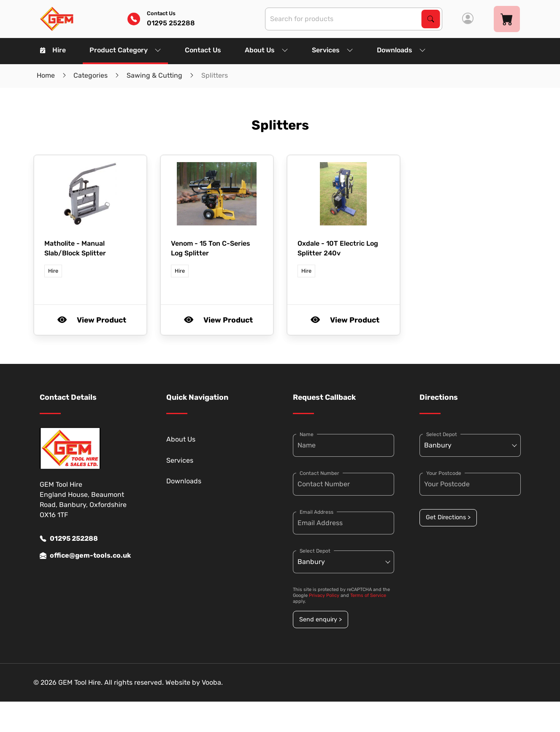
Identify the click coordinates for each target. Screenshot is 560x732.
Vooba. (212, 682)
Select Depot (315, 551)
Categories (91, 75)
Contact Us (203, 50)
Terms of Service (368, 595)
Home (46, 75)
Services (333, 50)
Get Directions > (448, 517)
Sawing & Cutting (154, 75)
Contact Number (319, 473)
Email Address (317, 512)
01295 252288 (69, 539)
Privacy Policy (324, 595)
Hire (53, 50)
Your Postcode (444, 473)
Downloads (401, 50)
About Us (266, 50)
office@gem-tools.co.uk (85, 556)
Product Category (125, 50)
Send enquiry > (321, 619)
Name (307, 434)
